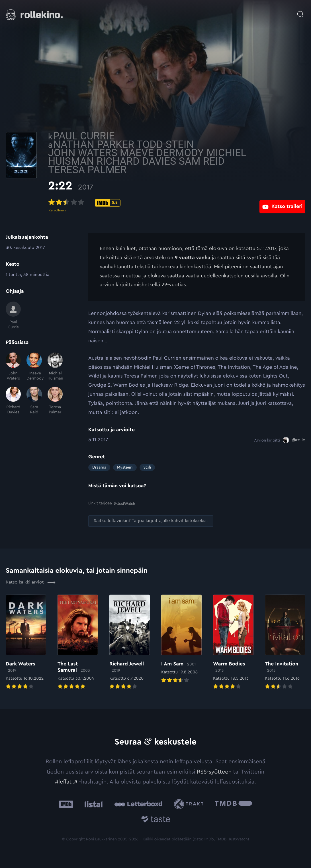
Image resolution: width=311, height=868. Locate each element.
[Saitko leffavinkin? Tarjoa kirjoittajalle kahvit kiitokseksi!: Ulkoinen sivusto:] (151, 520)
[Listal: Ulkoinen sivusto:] (92, 804)
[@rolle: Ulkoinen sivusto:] (294, 440)
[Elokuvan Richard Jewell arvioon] (130, 642)
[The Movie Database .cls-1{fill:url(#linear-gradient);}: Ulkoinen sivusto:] (233, 804)
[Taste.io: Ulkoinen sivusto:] (156, 820)
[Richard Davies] (13, 401)
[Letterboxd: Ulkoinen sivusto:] (138, 804)
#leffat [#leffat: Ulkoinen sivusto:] (63, 782)
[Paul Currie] (13, 316)
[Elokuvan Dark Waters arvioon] (26, 642)
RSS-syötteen (214, 771)
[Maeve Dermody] (34, 367)
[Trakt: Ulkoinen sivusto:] (190, 804)
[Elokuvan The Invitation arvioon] (285, 642)
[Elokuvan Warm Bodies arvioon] (233, 642)
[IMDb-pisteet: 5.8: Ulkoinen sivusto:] (148, 203)
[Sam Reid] (34, 401)
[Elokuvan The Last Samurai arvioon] (78, 642)
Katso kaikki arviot (31, 582)
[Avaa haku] (300, 11)
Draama (99, 467)
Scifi (147, 467)
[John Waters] (13, 367)
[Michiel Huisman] (55, 367)
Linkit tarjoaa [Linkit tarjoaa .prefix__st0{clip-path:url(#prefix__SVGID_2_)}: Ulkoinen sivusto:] (111, 503)
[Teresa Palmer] (55, 401)
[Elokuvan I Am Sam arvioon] (181, 639)
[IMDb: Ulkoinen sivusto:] (66, 804)
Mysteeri (125, 467)
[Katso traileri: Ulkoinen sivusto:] (282, 202)
